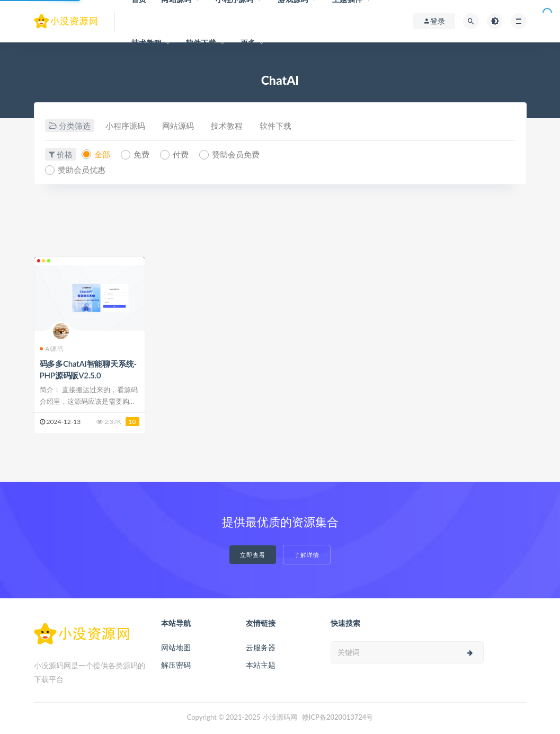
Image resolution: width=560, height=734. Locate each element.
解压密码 (176, 665)
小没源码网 (280, 717)
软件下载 (201, 43)
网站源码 (178, 126)
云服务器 (261, 647)
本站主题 (261, 665)
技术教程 (146, 43)
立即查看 (253, 555)
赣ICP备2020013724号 (338, 717)
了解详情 (307, 555)
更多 (248, 43)
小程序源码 (125, 126)
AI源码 (51, 348)
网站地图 (176, 647)
